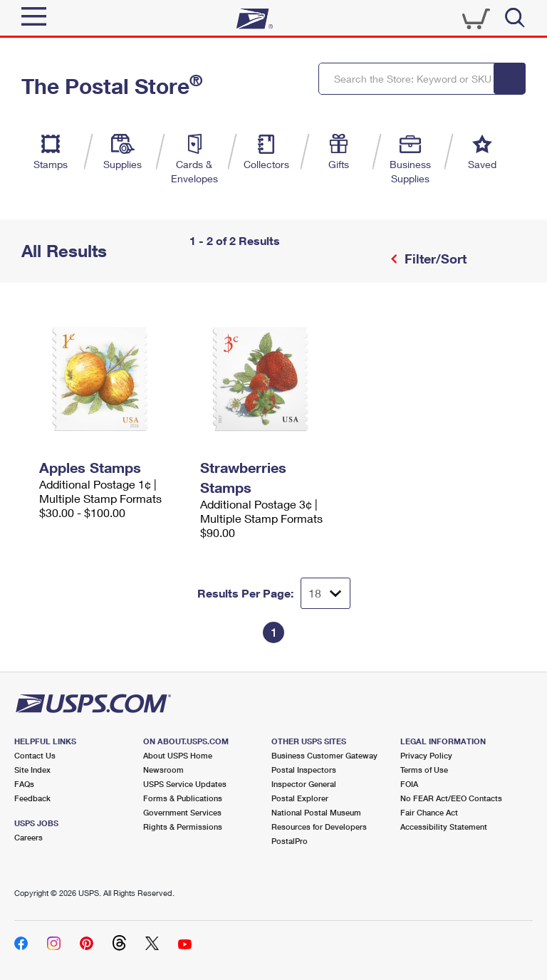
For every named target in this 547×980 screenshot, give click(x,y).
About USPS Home (178, 755)
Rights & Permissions (183, 827)
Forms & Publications (183, 798)
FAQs (24, 784)
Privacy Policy (426, 755)
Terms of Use (424, 770)
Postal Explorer (300, 798)
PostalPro (290, 841)
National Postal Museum (316, 812)
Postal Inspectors (304, 770)
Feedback (32, 798)
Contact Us (35, 755)
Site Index (32, 770)
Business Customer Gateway (324, 755)
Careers (28, 837)
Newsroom (163, 770)
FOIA (409, 784)
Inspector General (304, 784)
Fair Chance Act (429, 812)
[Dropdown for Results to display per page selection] (325, 593)
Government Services (182, 812)
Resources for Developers (319, 827)
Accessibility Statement (444, 827)
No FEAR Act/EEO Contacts (451, 798)
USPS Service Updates (185, 784)
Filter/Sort (434, 259)
